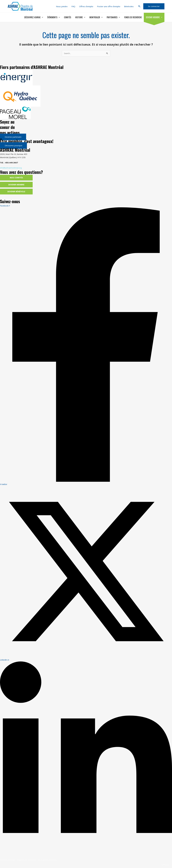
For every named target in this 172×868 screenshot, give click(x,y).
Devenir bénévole (16, 192)
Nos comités (16, 178)
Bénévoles (129, 6)
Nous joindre (62, 6)
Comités (68, 17)
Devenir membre (154, 17)
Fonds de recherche (133, 17)
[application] (42, 17)
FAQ (73, 6)
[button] (139, 6)
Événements (54, 17)
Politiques (165, 865)
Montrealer (96, 17)
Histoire (80, 17)
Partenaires (113, 17)
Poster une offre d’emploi (109, 6)
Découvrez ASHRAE (34, 17)
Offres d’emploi (86, 6)
